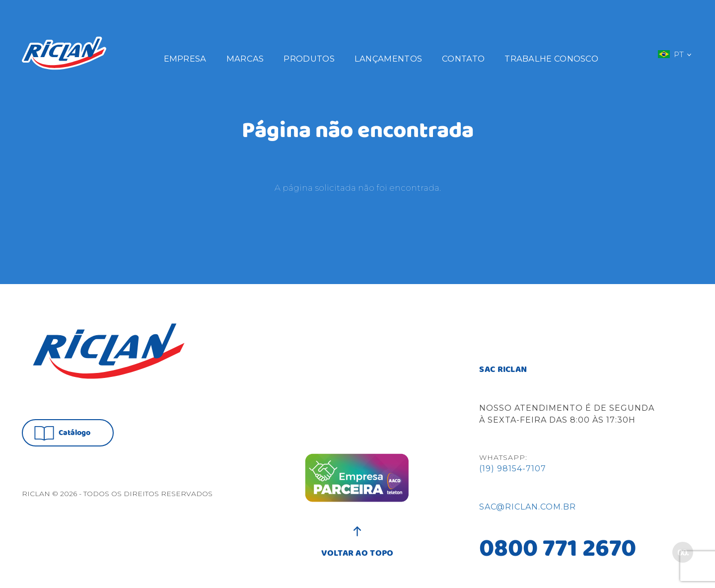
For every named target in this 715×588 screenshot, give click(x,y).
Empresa (185, 59)
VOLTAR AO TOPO (357, 548)
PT (674, 54)
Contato (463, 59)
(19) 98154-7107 (513, 469)
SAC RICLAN (503, 370)
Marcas (245, 59)
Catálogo (62, 433)
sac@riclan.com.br (528, 507)
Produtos (309, 59)
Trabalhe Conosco (551, 59)
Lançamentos (388, 59)
